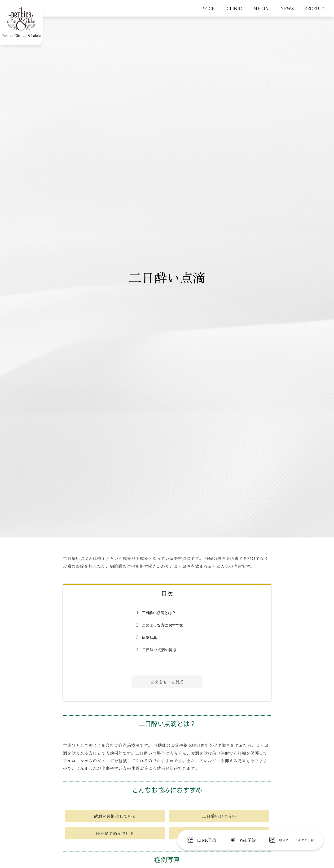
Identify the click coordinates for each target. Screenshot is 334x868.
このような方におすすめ (163, 625)
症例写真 (149, 638)
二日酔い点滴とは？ (159, 613)
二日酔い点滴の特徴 (159, 650)
